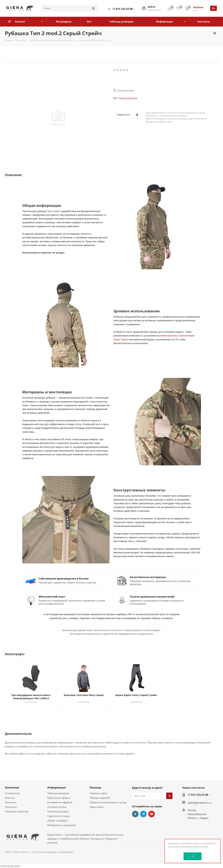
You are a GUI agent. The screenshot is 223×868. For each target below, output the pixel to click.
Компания (12, 788)
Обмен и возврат (57, 821)
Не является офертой (60, 802)
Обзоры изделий (100, 798)
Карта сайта (97, 807)
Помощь (96, 788)
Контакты (11, 802)
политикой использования (181, 847)
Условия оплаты (57, 807)
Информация (56, 788)
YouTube (152, 814)
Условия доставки (58, 811)
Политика (11, 807)
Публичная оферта (58, 798)
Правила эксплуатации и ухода (108, 802)
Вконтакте (135, 814)
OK (193, 856)
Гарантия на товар (58, 816)
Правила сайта (98, 793)
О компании (12, 793)
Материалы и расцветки (62, 825)
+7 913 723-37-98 (122, 9)
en (213, 8)
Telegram (143, 814)
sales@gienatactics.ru (199, 803)
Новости (10, 798)
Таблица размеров (58, 793)
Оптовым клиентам (17, 811)
